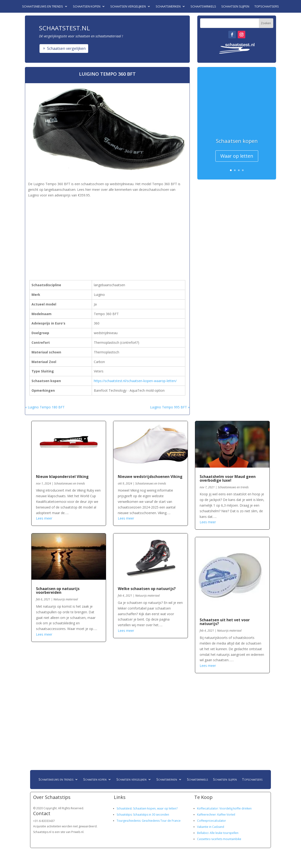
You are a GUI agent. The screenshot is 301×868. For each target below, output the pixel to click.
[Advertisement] (107, 231)
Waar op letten (237, 156)
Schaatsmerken (168, 7)
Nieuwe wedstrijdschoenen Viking (150, 477)
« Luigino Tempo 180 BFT (45, 407)
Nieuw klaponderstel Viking (62, 477)
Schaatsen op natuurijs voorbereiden (58, 590)
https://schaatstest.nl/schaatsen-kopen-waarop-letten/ (135, 381)
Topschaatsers (267, 7)
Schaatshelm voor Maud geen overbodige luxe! (228, 478)
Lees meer (44, 518)
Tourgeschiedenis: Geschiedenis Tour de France (149, 821)
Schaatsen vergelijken (128, 7)
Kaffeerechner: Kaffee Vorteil (216, 815)
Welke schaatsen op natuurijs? (147, 589)
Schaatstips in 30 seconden (151, 815)
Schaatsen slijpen (235, 7)
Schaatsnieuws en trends (43, 7)
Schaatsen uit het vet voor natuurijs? (225, 622)
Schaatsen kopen (87, 7)
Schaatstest (124, 808)
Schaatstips (124, 815)
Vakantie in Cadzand (211, 827)
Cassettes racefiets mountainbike (219, 839)
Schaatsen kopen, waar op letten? (155, 808)
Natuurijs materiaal (66, 599)
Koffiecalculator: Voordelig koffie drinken (224, 808)
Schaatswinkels (203, 7)
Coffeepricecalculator (212, 821)
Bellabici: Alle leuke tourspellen (218, 833)
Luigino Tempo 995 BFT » (170, 407)
